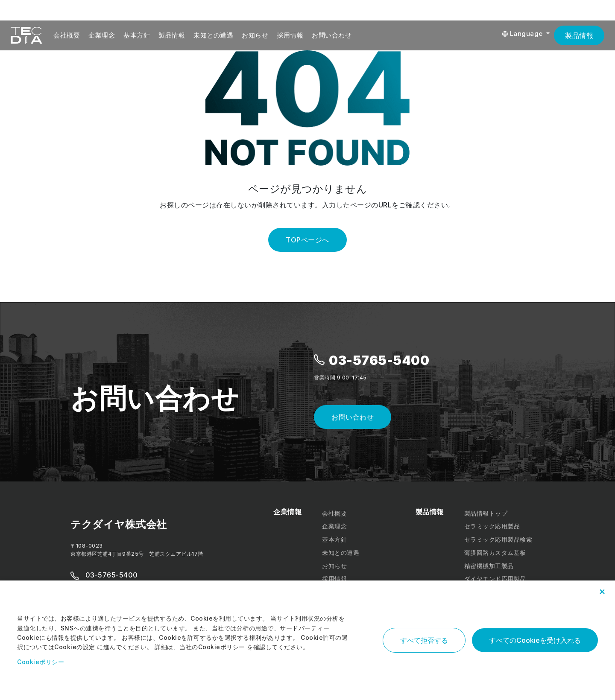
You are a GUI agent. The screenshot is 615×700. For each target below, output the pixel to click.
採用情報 (290, 35)
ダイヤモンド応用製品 (495, 579)
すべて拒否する (424, 640)
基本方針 (137, 35)
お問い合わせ (332, 35)
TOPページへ (307, 240)
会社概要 (67, 35)
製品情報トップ (486, 513)
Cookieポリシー (41, 662)
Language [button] (523, 34)
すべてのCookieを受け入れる (535, 640)
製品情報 (172, 35)
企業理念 (102, 35)
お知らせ (255, 35)
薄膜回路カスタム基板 (495, 553)
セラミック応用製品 (492, 526)
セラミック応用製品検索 (498, 539)
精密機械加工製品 (489, 566)
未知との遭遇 (213, 35)
